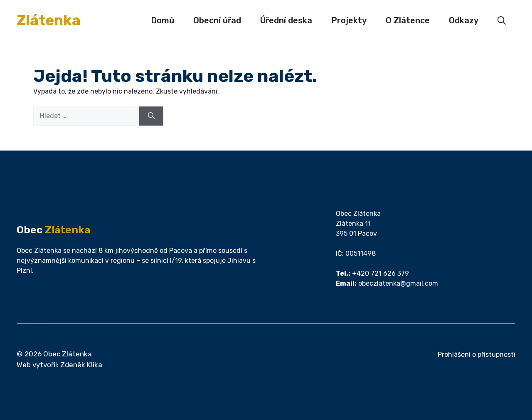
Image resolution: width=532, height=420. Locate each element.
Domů (163, 20)
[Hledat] (151, 116)
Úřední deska (286, 20)
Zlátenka (49, 20)
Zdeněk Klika (81, 365)
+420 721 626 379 (381, 273)
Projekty (349, 20)
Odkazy (464, 20)
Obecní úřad (217, 20)
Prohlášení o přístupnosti (477, 355)
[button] (502, 20)
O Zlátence (408, 20)
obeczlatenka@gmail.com (398, 283)
